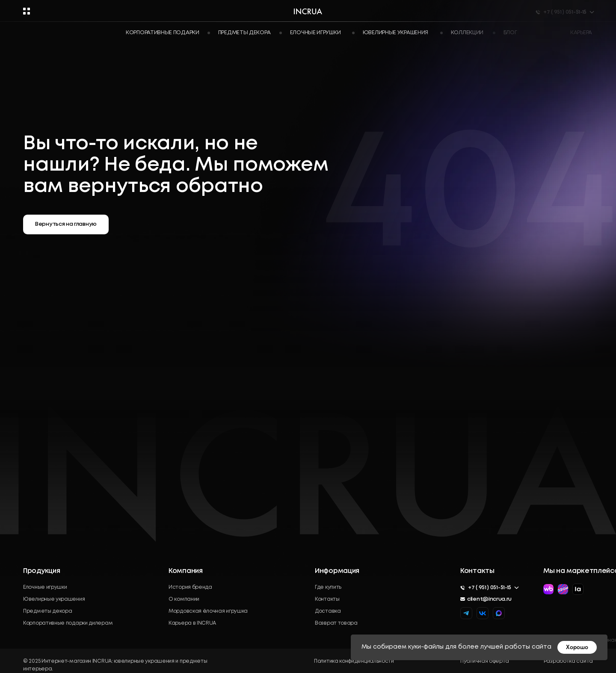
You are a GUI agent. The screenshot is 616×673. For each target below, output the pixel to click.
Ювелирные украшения (54, 599)
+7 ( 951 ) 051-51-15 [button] (490, 588)
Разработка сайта (568, 661)
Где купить (328, 587)
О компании (184, 599)
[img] (499, 613)
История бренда (190, 587)
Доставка (328, 611)
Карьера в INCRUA (192, 623)
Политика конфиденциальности (354, 661)
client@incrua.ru (489, 599)
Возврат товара (336, 623)
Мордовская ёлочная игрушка (208, 611)
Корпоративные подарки (163, 33)
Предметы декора (48, 611)
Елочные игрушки (45, 587)
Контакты (327, 599)
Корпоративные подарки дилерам (68, 623)
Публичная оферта (485, 661)
